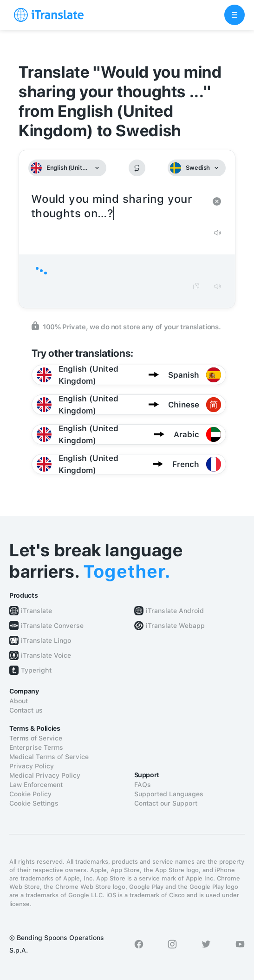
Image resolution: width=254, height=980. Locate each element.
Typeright (36, 670)
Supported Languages (169, 794)
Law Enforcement (36, 785)
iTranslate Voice (46, 655)
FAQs (143, 785)
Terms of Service (36, 738)
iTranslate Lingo (46, 640)
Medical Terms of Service (49, 757)
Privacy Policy (32, 766)
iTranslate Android (175, 611)
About (19, 701)
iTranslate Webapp (175, 626)
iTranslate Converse (52, 626)
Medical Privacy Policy (45, 775)
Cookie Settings (34, 803)
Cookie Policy (30, 794)
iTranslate (36, 611)
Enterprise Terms (36, 747)
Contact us (26, 710)
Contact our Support (166, 803)
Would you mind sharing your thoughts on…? (118, 207)
